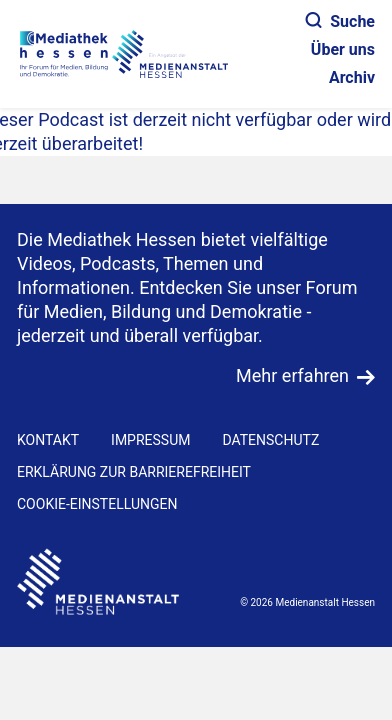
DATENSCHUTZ (270, 440)
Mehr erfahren (292, 375)
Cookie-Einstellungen (97, 504)
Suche (340, 21)
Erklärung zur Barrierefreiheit (134, 472)
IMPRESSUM (150, 440)
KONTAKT (48, 440)
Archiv (352, 77)
